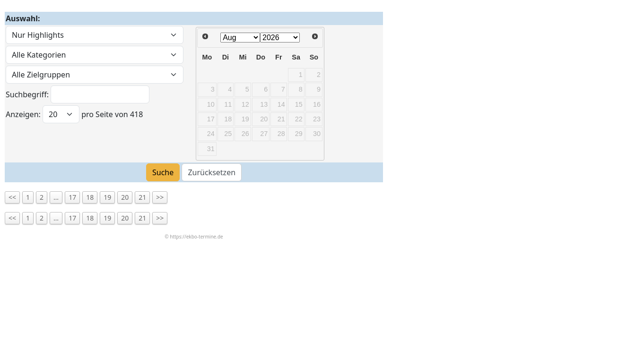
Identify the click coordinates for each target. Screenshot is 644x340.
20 (125, 197)
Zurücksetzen (212, 172)
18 (90, 197)
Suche (163, 172)
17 (72, 197)
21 (142, 197)
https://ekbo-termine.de (196, 237)
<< (12, 197)
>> (160, 197)
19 (107, 197)
